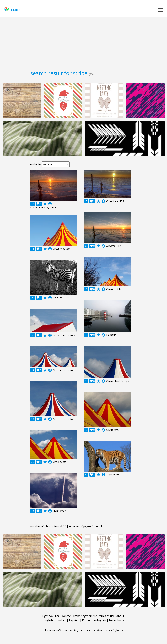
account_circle (50, 204)
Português (99, 620)
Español (74, 620)
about (120, 616)
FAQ (58, 616)
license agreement (85, 616)
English (48, 620)
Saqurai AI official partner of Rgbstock (104, 630)
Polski (86, 620)
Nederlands (116, 620)
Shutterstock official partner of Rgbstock (64, 630)
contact (67, 616)
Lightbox (48, 616)
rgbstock (12, 9)
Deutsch (61, 620)
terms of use (107, 616)
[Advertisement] (83, 42)
